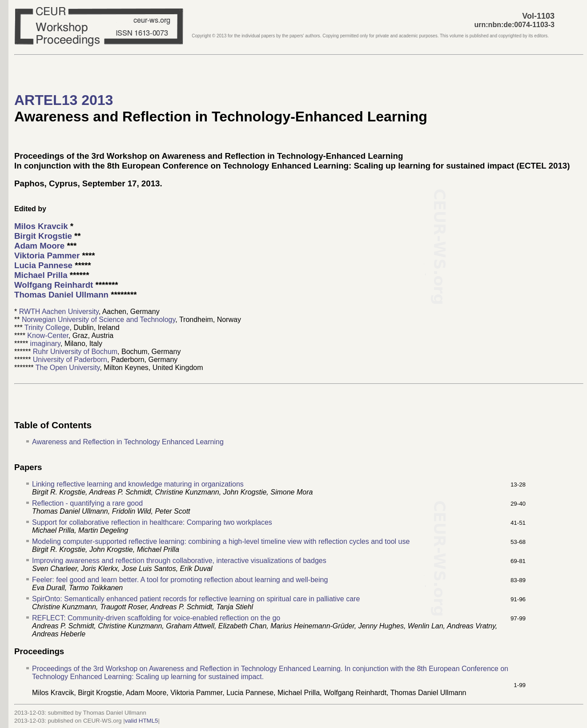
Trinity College (47, 328)
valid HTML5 (142, 721)
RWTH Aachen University (59, 312)
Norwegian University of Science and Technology (99, 320)
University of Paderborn (70, 360)
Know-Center (48, 336)
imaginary (45, 344)
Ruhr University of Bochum (75, 352)
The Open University (68, 368)
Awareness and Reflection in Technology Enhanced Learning (128, 442)
